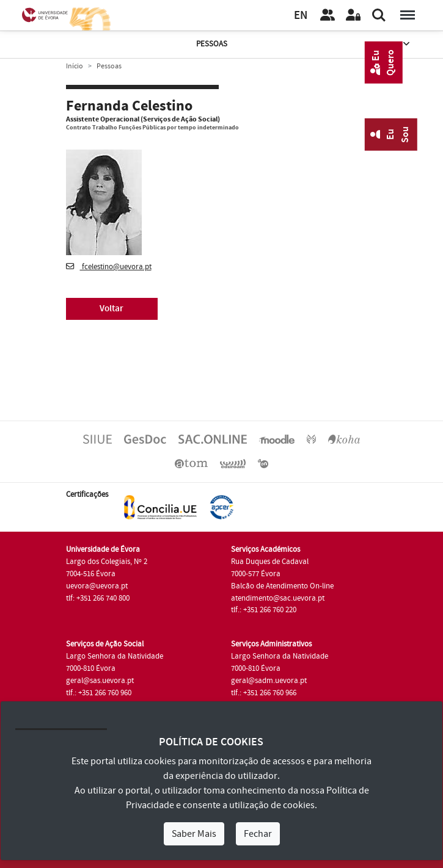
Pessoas (304, 44)
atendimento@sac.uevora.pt (278, 598)
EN (301, 16)
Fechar (258, 834)
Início (75, 66)
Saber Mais (194, 834)
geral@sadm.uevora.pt (269, 681)
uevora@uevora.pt (97, 586)
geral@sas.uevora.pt (100, 681)
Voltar (112, 309)
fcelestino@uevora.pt (109, 267)
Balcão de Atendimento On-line (282, 586)
